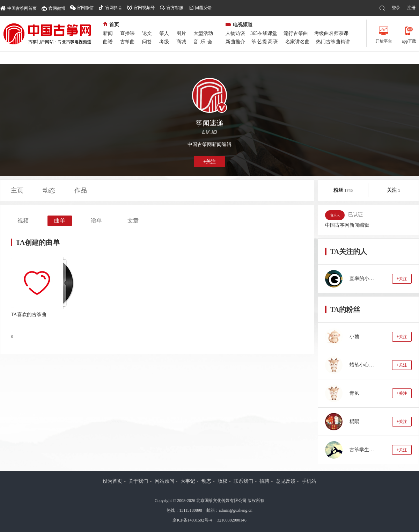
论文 (147, 33)
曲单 (60, 221)
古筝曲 (127, 42)
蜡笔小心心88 (364, 365)
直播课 (127, 33)
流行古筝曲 (296, 33)
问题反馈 (203, 8)
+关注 (209, 162)
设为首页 (112, 481)
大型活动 (203, 33)
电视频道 (239, 25)
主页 (17, 190)
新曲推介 (235, 42)
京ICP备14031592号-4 (192, 520)
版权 (222, 481)
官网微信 (85, 8)
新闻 (108, 33)
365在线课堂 (264, 33)
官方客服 (175, 8)
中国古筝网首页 (18, 8)
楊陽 (354, 421)
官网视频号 (144, 8)
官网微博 (57, 8)
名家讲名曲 (297, 42)
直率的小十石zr (366, 279)
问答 (147, 42)
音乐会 (204, 42)
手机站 (309, 481)
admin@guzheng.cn (236, 510)
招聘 (264, 481)
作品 (81, 190)
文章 (133, 221)
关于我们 (138, 481)
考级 (164, 42)
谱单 (96, 221)
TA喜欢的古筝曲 (29, 315)
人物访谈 (235, 33)
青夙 (354, 393)
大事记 (188, 481)
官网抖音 (114, 8)
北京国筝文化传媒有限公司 (221, 501)
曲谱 (108, 42)
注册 (411, 8)
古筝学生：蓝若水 (369, 450)
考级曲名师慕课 (331, 33)
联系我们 (243, 481)
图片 (181, 33)
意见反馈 (286, 481)
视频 (23, 221)
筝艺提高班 (265, 42)
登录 (396, 8)
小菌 (354, 337)
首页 (111, 25)
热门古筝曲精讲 (333, 42)
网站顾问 (164, 481)
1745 (348, 190)
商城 (181, 42)
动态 (49, 190)
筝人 (164, 33)
